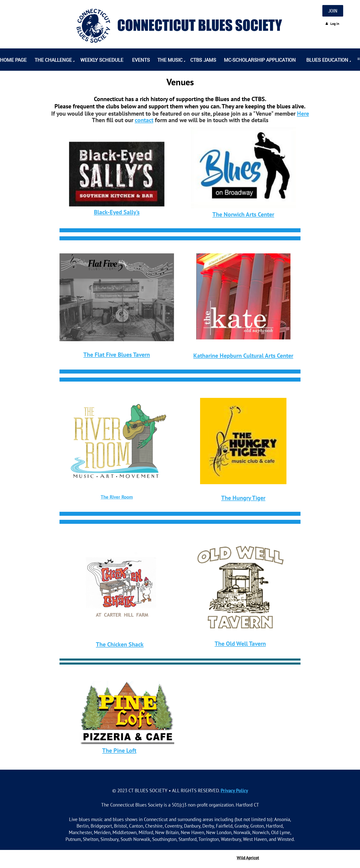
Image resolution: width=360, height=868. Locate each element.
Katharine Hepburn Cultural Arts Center (243, 356)
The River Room (117, 497)
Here (303, 114)
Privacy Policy (234, 790)
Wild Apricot (248, 858)
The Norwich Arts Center (243, 214)
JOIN (333, 11)
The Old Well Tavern (240, 644)
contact (144, 120)
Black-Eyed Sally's (117, 212)
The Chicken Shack (120, 644)
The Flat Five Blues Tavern (117, 355)
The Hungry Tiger (243, 498)
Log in (335, 24)
